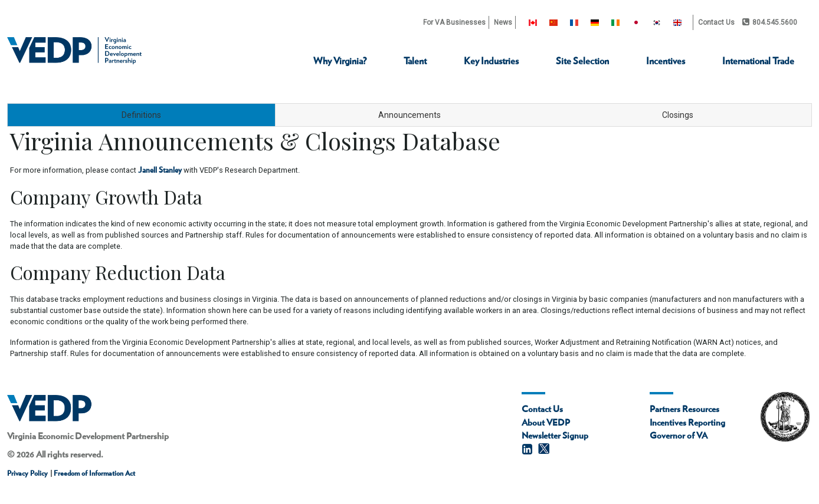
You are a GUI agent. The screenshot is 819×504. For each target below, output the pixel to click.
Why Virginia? (340, 61)
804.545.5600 (770, 22)
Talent (415, 61)
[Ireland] (615, 22)
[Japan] (636, 22)
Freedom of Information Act (94, 473)
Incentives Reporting (687, 423)
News (503, 22)
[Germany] (595, 22)
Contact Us (716, 22)
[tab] (141, 115)
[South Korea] (657, 22)
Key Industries (491, 61)
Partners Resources (684, 409)
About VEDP (546, 423)
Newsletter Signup (555, 436)
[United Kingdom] (677, 22)
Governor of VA (679, 436)
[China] (553, 22)
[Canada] (533, 22)
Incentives (666, 61)
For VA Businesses (454, 22)
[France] (574, 22)
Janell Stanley (160, 171)
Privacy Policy (27, 473)
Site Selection (582, 61)
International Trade (758, 61)
